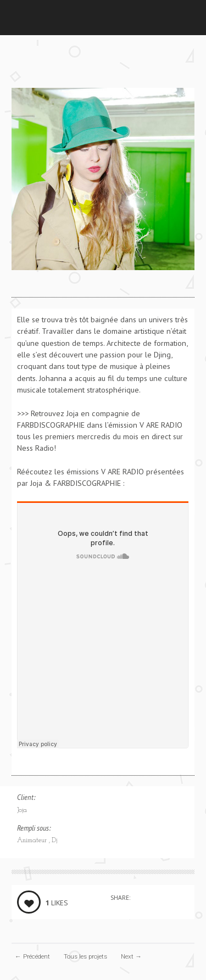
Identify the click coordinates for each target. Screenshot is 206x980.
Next (131, 956)
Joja (22, 810)
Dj (54, 841)
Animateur (33, 841)
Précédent (32, 956)
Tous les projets (85, 956)
